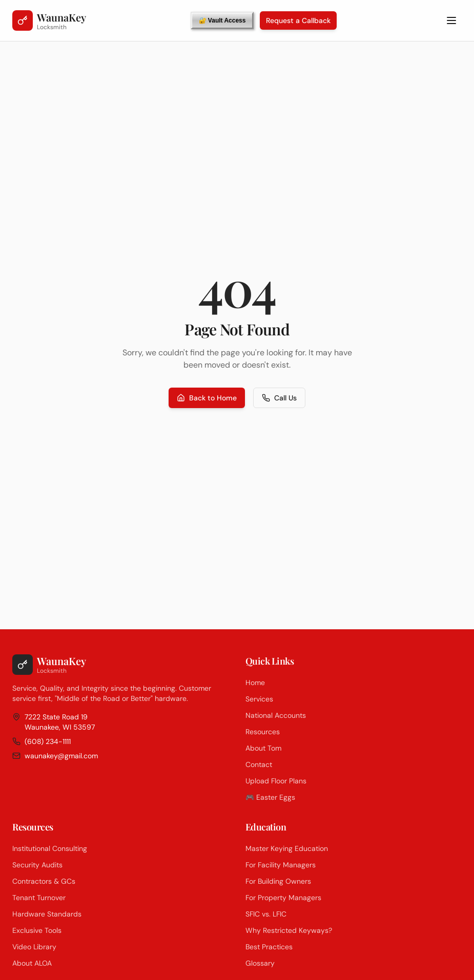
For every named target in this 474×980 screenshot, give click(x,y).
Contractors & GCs (44, 881)
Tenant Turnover (39, 898)
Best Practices (269, 947)
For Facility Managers (281, 865)
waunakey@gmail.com (55, 756)
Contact (259, 764)
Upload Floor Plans (276, 781)
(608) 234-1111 (42, 741)
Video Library (34, 947)
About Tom (263, 748)
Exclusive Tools (37, 930)
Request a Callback (298, 20)
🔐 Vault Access (222, 20)
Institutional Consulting (50, 848)
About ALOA (32, 963)
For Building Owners (278, 881)
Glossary (260, 963)
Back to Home (207, 398)
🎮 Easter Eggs (270, 797)
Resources (263, 732)
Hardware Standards (47, 914)
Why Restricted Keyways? (289, 930)
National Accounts (276, 715)
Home (255, 683)
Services (259, 699)
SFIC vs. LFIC (266, 914)
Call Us (279, 398)
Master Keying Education (287, 848)
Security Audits (37, 865)
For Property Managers (283, 898)
